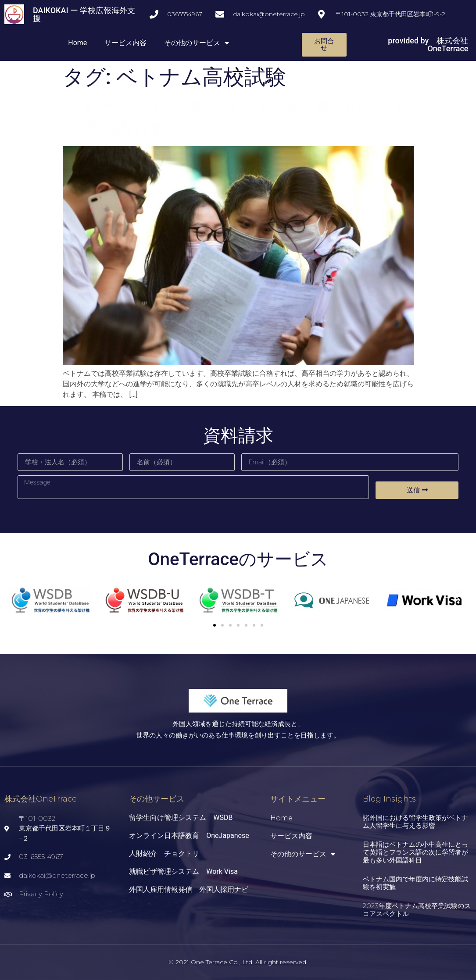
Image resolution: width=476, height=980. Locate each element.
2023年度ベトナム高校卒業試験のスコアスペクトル (417, 910)
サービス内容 (125, 43)
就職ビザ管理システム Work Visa (183, 871)
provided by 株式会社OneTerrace (428, 45)
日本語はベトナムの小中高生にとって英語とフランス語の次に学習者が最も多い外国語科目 (415, 852)
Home (77, 43)
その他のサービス (197, 43)
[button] (215, 625)
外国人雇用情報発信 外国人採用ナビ (189, 889)
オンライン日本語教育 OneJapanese (189, 836)
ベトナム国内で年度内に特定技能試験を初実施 (415, 883)
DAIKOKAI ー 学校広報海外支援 (84, 14)
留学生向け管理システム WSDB (181, 818)
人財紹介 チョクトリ (164, 853)
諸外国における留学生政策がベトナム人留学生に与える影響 (415, 821)
